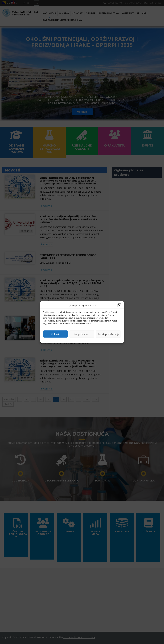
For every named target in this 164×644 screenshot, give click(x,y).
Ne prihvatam (82, 334)
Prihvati (55, 334)
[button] (119, 305)
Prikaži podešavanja (108, 334)
